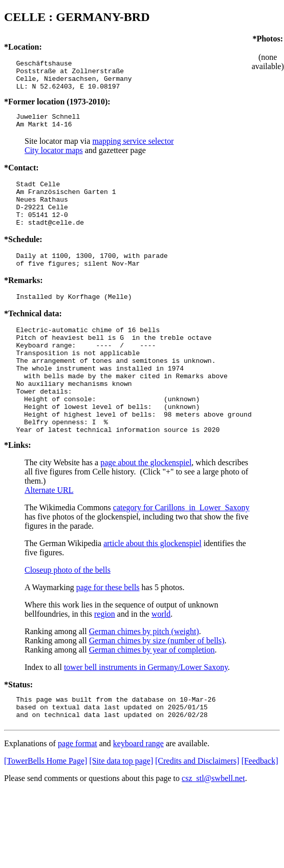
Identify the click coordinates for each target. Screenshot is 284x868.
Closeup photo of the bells (68, 614)
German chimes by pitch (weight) (144, 676)
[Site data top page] (121, 810)
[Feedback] (260, 810)
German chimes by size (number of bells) (157, 685)
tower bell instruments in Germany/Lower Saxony (146, 712)
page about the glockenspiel (146, 507)
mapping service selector (133, 150)
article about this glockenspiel (152, 588)
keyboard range (138, 793)
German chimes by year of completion (152, 694)
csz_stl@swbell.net (213, 827)
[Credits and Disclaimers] (197, 810)
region (105, 658)
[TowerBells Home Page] (46, 810)
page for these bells (108, 632)
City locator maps (54, 159)
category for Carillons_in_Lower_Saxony (181, 552)
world (161, 658)
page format (78, 793)
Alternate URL (49, 535)
